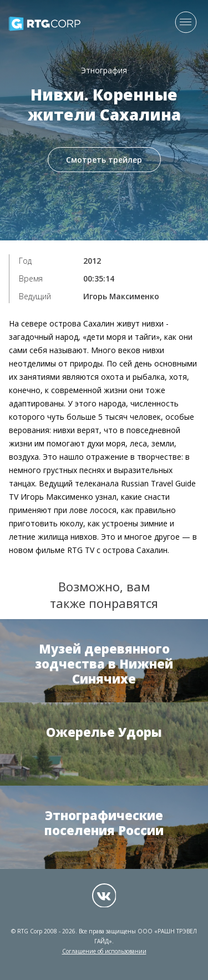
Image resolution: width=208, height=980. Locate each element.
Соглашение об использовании (104, 951)
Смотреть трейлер (104, 160)
